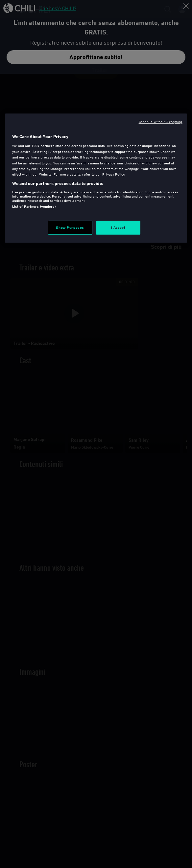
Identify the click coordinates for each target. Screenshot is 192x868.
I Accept (118, 227)
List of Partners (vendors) (34, 206)
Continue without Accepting (161, 122)
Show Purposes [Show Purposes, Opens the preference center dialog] (70, 227)
